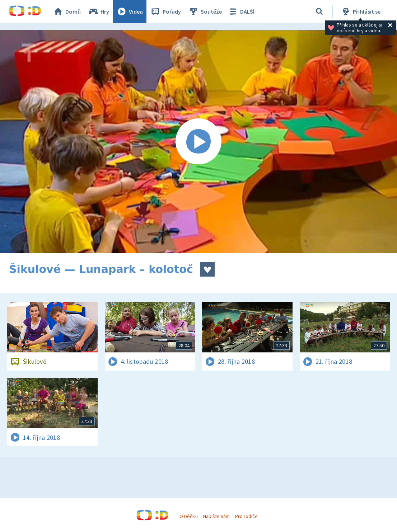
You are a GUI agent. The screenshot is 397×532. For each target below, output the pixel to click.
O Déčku (188, 516)
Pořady (165, 11)
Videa (130, 11)
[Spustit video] (198, 142)
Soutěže (205, 11)
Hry (99, 11)
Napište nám (216, 516)
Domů (67, 11)
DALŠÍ (241, 11)
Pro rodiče (246, 516)
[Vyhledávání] (319, 11)
